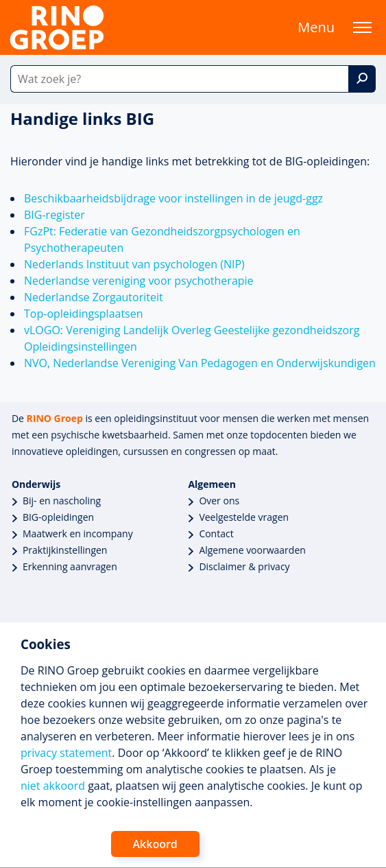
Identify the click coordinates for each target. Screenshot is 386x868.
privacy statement (66, 753)
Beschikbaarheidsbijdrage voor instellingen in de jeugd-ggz (173, 198)
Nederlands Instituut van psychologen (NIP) (134, 264)
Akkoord (155, 844)
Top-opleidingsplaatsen (84, 314)
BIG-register (55, 215)
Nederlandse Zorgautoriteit (94, 297)
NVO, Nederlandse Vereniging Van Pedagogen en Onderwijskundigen (200, 363)
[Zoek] (362, 79)
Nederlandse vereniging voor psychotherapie (139, 281)
